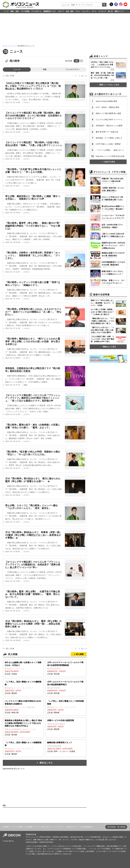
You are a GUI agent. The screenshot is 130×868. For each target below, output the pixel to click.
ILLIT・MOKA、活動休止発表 (107, 139)
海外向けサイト (72, 827)
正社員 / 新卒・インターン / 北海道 (66, 747)
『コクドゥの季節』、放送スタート (110, 182)
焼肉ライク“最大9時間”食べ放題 (108, 145)
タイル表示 (82, 61)
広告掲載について (32, 827)
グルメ (78, 11)
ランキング (102, 11)
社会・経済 (70, 11)
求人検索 (80, 654)
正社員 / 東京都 (66, 668)
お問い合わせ (46, 827)
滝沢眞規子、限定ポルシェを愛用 (109, 157)
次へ (83, 76)
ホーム (5, 46)
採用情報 (113, 827)
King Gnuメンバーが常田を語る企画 (110, 188)
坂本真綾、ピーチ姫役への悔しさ (109, 170)
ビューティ (86, 11)
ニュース (13, 46)
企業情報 (122, 827)
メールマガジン (59, 827)
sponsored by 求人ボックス (14, 769)
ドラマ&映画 (25, 11)
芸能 (12, 11)
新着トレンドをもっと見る (108, 116)
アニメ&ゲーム (36, 11)
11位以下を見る (108, 194)
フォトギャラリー (73, 69)
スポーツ (61, 11)
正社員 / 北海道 (23, 668)
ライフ (94, 11)
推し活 (110, 11)
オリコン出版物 (17, 827)
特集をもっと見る (108, 414)
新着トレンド (119, 11)
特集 (45, 69)
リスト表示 (76, 61)
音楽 (17, 11)
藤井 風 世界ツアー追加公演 (107, 164)
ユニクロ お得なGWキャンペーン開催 (111, 151)
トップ (6, 11)
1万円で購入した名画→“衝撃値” (108, 176)
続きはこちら (46, 763)
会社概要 (6, 827)
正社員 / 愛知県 (23, 687)
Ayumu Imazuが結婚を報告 (106, 133)
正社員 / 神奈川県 (23, 707)
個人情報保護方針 (87, 827)
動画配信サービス (50, 11)
